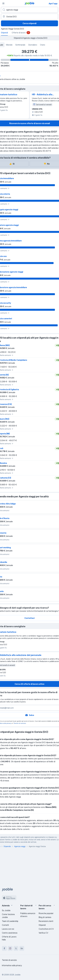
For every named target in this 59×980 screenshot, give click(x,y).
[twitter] (16, 948)
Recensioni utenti (46, 921)
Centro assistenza (10, 933)
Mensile (9, 45)
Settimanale (20, 45)
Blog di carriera (45, 917)
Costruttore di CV (46, 929)
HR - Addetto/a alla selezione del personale (42, 95)
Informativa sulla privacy (12, 965)
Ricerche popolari (46, 913)
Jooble (18, 975)
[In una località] (29, 17)
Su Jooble (6, 910)
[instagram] (10, 948)
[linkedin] (22, 948)
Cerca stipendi (29, 23)
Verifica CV (43, 933)
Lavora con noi (8, 929)
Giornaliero (33, 45)
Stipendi (42, 925)
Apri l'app (53, 4)
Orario (43, 45)
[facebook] (4, 948)
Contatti (5, 925)
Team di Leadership (10, 921)
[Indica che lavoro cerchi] (29, 10)
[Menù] (3, 3)
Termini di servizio (20, 723)
